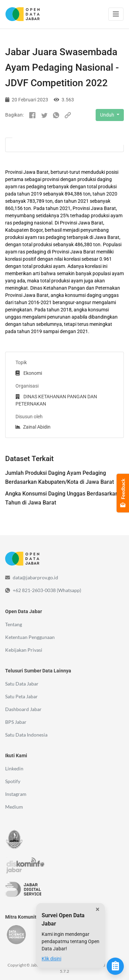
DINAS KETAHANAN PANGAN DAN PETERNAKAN (56, 400)
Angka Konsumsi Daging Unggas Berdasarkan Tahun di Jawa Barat (62, 498)
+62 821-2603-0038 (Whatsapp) (47, 590)
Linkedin (14, 768)
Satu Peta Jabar (21, 696)
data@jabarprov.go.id (35, 577)
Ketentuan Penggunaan (30, 637)
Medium (14, 807)
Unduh (108, 115)
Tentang (14, 624)
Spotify (13, 781)
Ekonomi (29, 373)
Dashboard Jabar (23, 709)
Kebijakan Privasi (24, 650)
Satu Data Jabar (22, 684)
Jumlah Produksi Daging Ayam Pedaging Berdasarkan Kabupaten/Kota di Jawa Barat (60, 477)
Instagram (16, 794)
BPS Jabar (16, 722)
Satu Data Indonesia (26, 735)
